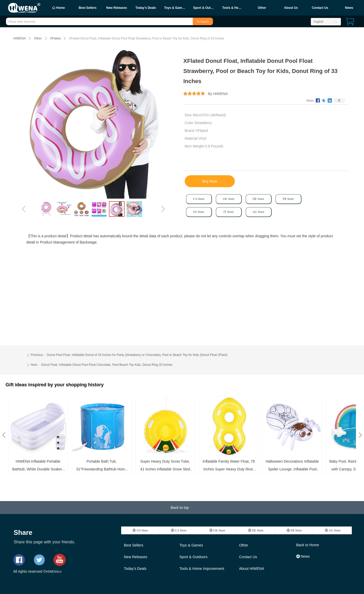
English (319, 22)
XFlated (55, 38)
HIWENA (20, 38)
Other (38, 38)
